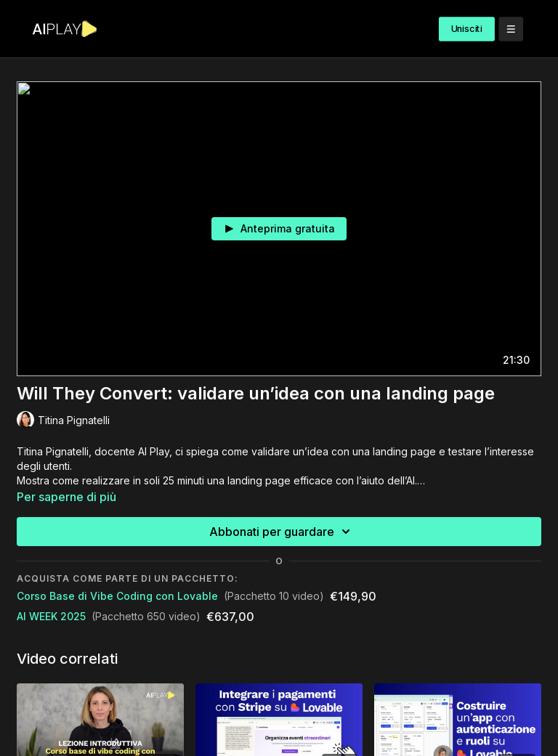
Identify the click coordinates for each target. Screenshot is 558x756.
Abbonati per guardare (282, 532)
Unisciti (467, 29)
